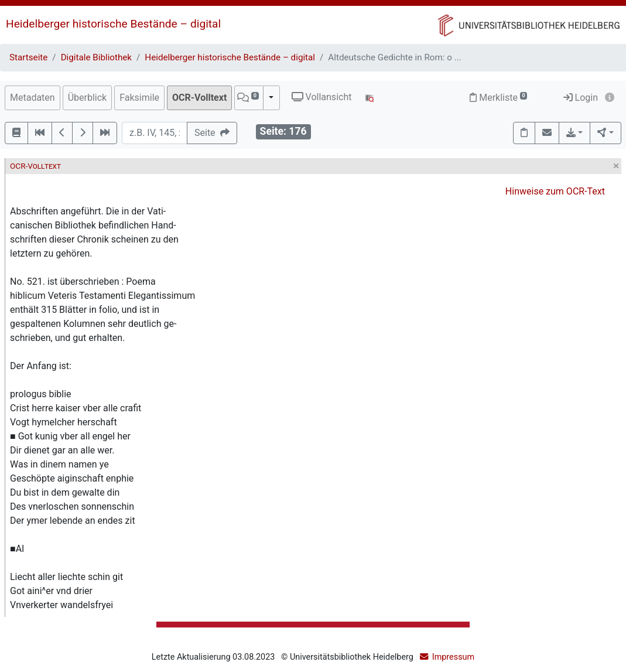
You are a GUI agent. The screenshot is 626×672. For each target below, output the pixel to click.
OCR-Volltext (199, 98)
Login (581, 98)
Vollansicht (322, 97)
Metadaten (33, 98)
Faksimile (139, 98)
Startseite (28, 57)
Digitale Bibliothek (96, 57)
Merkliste (498, 98)
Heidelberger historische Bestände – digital (113, 24)
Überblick (88, 98)
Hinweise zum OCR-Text (555, 191)
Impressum (453, 657)
